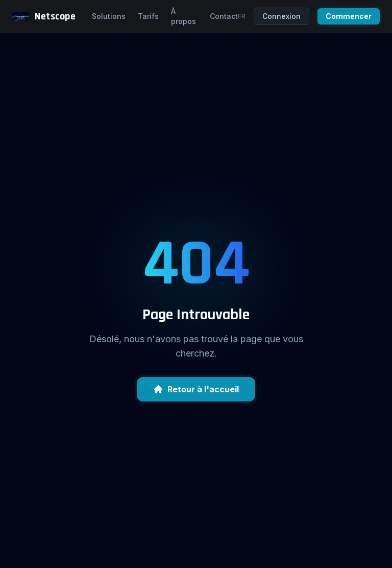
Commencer (349, 16)
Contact (224, 16)
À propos (183, 16)
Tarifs (148, 16)
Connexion (281, 16)
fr (242, 16)
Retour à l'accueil (196, 389)
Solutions (109, 16)
